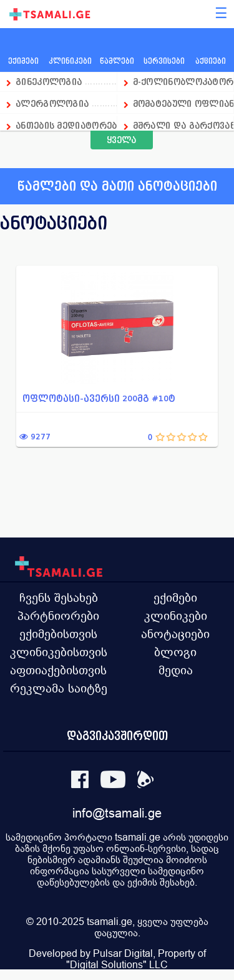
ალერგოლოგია (54, 103)
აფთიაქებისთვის (58, 670)
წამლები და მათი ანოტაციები (117, 186)
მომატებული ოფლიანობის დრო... (184, 103)
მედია (176, 670)
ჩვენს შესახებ (59, 597)
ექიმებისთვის (58, 634)
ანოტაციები (175, 634)
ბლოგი (175, 652)
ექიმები (175, 597)
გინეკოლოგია (49, 82)
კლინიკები (176, 616)
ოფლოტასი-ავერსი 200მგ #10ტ (99, 398)
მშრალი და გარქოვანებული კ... (184, 125)
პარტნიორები (58, 616)
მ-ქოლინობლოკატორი (184, 82)
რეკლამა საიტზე (59, 688)
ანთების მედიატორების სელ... (66, 125)
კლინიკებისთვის (59, 652)
